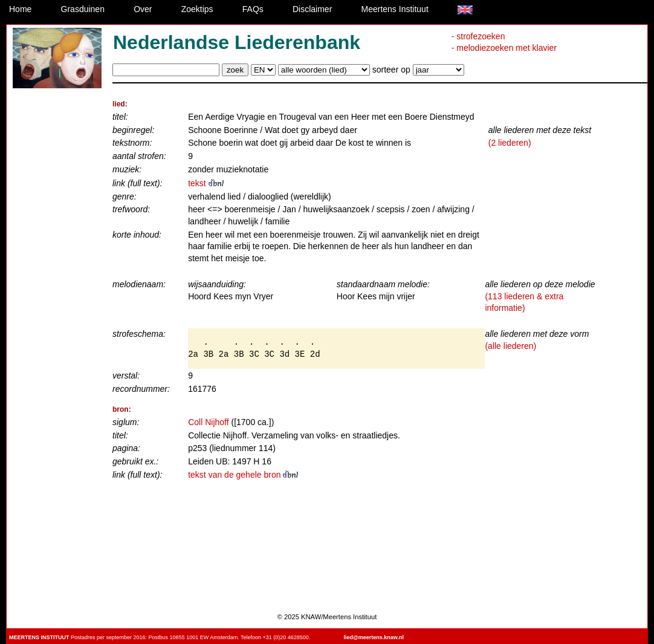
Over (143, 9)
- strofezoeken (478, 36)
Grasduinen (83, 9)
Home (20, 9)
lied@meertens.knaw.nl (373, 637)
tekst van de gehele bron (243, 475)
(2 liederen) (510, 143)
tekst (206, 183)
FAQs (253, 9)
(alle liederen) (510, 346)
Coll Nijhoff (208, 422)
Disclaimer (312, 9)
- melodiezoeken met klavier (504, 48)
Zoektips (197, 9)
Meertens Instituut (395, 9)
